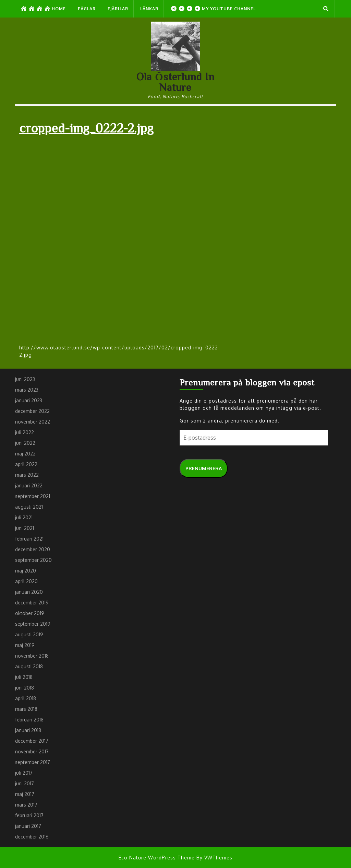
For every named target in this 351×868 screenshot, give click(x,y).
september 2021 (33, 496)
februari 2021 (29, 539)
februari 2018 (29, 720)
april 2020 (26, 581)
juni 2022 (25, 443)
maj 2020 (26, 571)
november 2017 (32, 751)
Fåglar (87, 9)
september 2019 (33, 624)
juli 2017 (24, 773)
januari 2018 (28, 730)
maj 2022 (25, 454)
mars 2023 (27, 390)
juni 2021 (25, 528)
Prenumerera (204, 468)
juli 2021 (24, 517)
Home (43, 9)
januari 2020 (29, 592)
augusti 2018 (29, 666)
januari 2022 (29, 485)
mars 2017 (26, 805)
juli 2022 (25, 432)
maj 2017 (25, 794)
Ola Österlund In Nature (175, 82)
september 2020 (33, 560)
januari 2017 (28, 826)
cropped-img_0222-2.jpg (86, 128)
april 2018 (26, 698)
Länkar (149, 9)
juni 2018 (25, 688)
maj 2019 (25, 645)
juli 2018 (24, 677)
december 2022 (32, 411)
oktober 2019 (30, 613)
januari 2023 (29, 400)
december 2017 (32, 741)
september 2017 (33, 762)
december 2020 (33, 549)
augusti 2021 (29, 507)
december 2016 (32, 837)
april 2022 (26, 464)
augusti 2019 (29, 634)
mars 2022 (27, 475)
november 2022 (33, 422)
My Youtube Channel (213, 9)
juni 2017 (25, 783)
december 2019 (32, 603)
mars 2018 (26, 709)
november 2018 (32, 656)
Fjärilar (118, 9)
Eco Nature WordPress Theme (157, 858)
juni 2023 (25, 379)
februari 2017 (29, 815)
